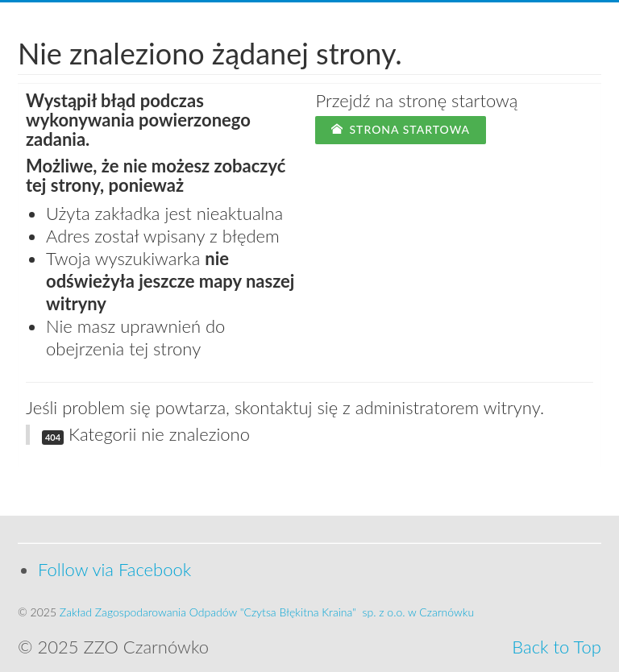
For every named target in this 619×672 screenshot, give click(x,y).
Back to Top (557, 647)
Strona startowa (401, 129)
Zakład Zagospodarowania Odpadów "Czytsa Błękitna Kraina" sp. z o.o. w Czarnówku (267, 612)
